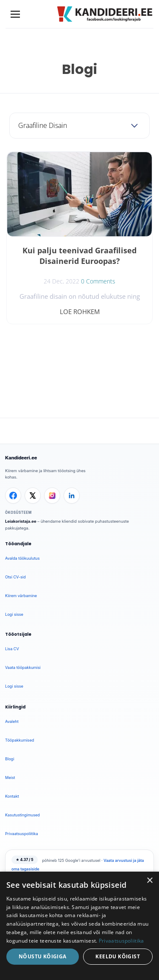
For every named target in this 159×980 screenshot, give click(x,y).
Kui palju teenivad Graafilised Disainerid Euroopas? (79, 256)
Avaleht (12, 721)
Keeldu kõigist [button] (118, 956)
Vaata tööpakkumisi (23, 667)
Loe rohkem (80, 312)
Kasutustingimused (22, 815)
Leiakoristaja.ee (21, 521)
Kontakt (12, 796)
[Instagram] (52, 496)
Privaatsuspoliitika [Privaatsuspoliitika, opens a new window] (121, 941)
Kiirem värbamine (21, 596)
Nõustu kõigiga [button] (43, 956)
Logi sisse (14, 614)
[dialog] (79, 926)
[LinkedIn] (72, 496)
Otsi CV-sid (15, 577)
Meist (10, 777)
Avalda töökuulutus (22, 558)
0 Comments (98, 281)
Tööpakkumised (20, 740)
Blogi (10, 759)
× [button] (149, 881)
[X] (33, 496)
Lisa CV (12, 649)
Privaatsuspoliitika (22, 834)
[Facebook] (13, 496)
